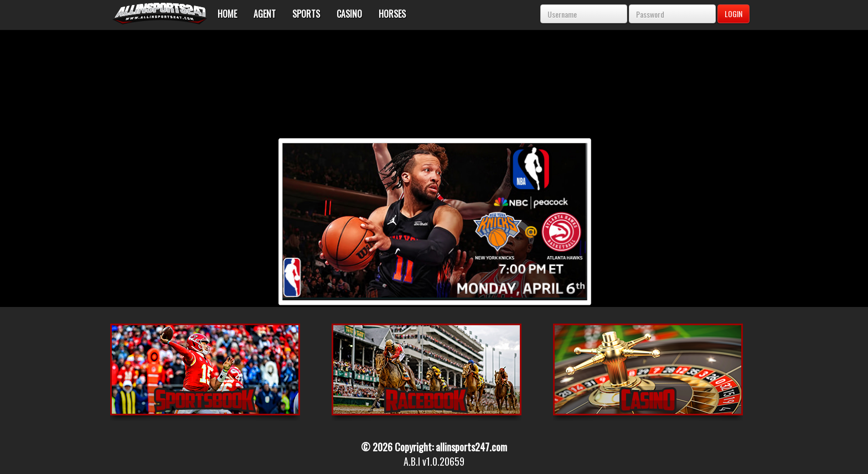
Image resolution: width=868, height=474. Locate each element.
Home (227, 14)
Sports (306, 14)
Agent (265, 14)
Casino (349, 14)
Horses (392, 14)
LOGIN (733, 14)
